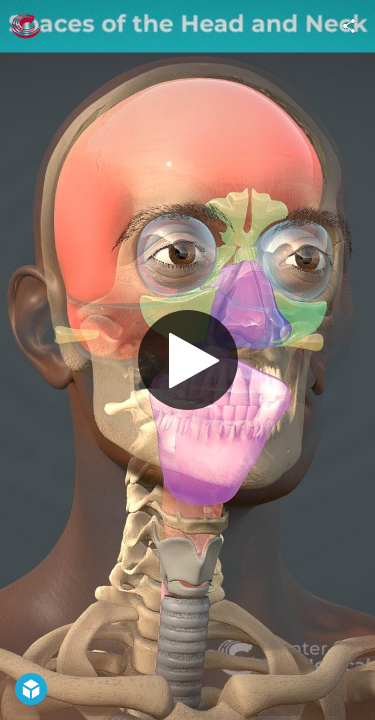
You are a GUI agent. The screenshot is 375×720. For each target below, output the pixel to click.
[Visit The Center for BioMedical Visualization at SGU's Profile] (26, 26)
